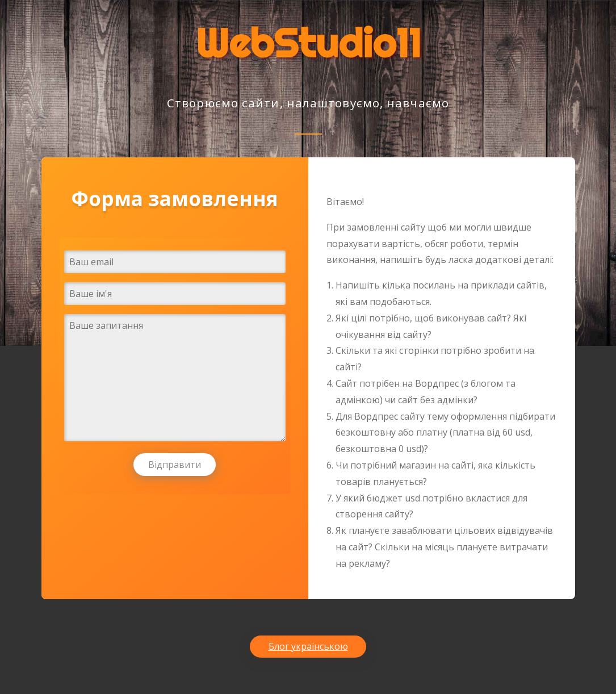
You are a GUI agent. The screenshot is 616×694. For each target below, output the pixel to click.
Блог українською (308, 646)
